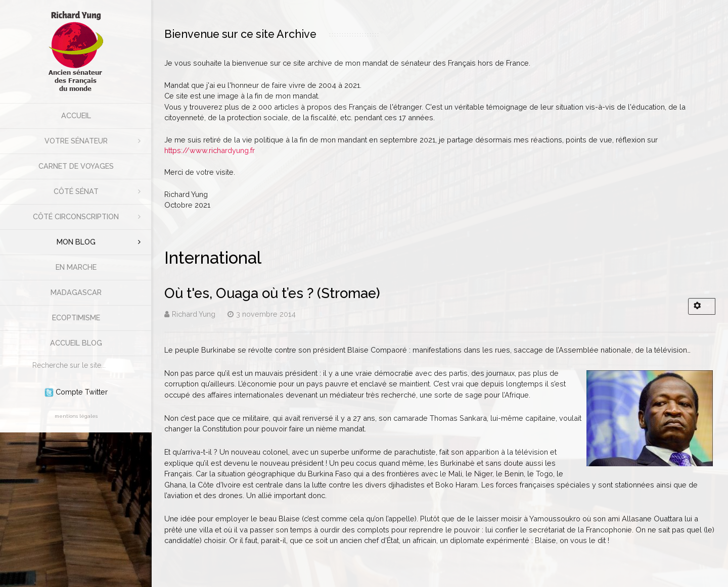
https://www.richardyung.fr (210, 150)
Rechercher (28, 356)
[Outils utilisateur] (702, 306)
